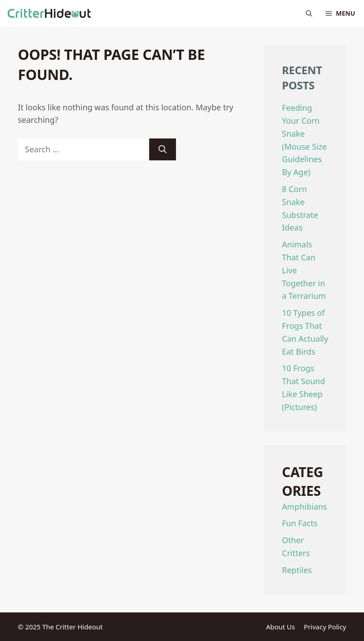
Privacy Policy (325, 627)
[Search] (163, 149)
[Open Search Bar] (309, 13)
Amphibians (304, 507)
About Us (281, 627)
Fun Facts (299, 523)
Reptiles (297, 570)
